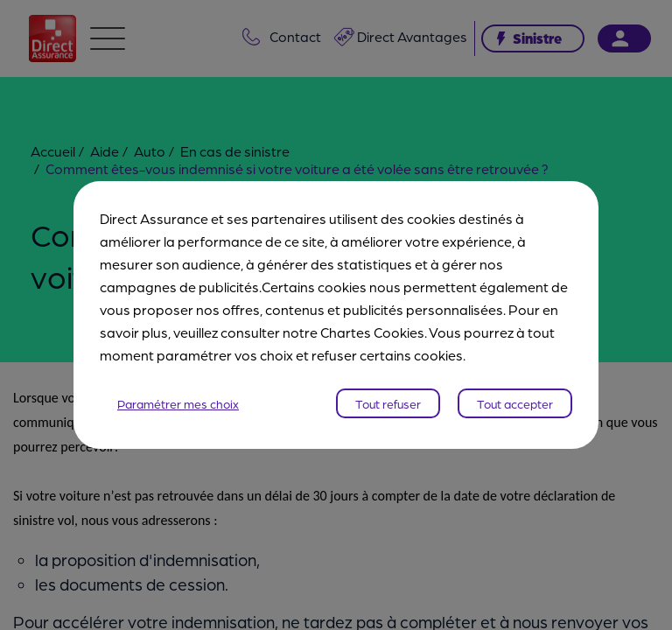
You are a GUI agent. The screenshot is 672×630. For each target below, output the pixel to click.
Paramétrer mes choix (178, 403)
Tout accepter (515, 403)
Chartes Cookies (372, 332)
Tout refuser (388, 403)
